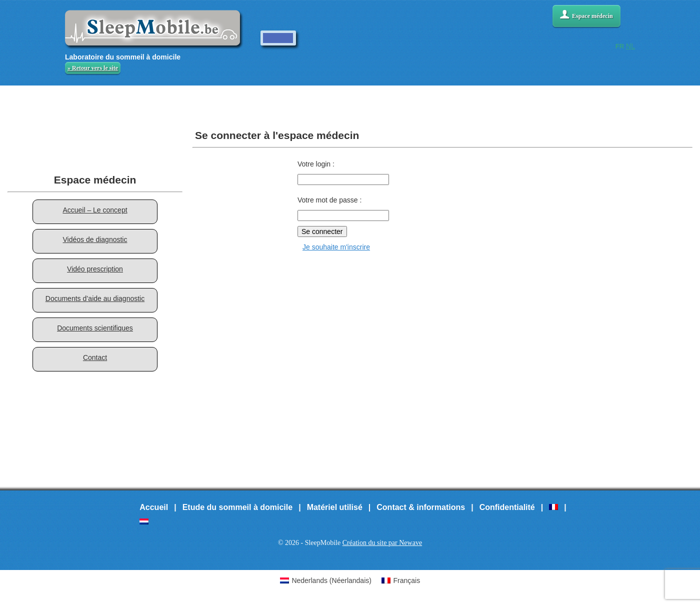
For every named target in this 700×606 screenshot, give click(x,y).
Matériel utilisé (335, 507)
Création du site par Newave (382, 543)
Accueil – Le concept (95, 210)
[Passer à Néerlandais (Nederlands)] (326, 580)
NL (630, 46)
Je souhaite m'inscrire (336, 247)
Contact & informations (421, 507)
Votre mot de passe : (329, 200)
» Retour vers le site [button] (93, 68)
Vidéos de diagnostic (95, 239)
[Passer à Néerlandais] (144, 522)
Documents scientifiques (95, 328)
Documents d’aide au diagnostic (95, 298)
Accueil (154, 507)
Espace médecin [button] (586, 15)
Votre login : (316, 164)
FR (620, 46)
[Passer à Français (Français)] (401, 580)
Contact (95, 357)
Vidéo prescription (95, 269)
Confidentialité (507, 507)
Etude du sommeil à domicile (238, 507)
